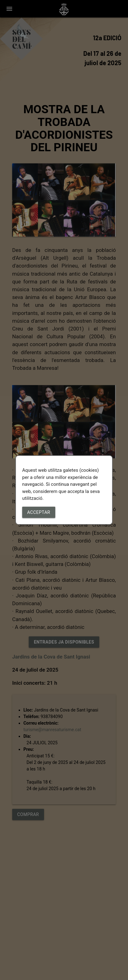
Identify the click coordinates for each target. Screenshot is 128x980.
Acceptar (39, 512)
